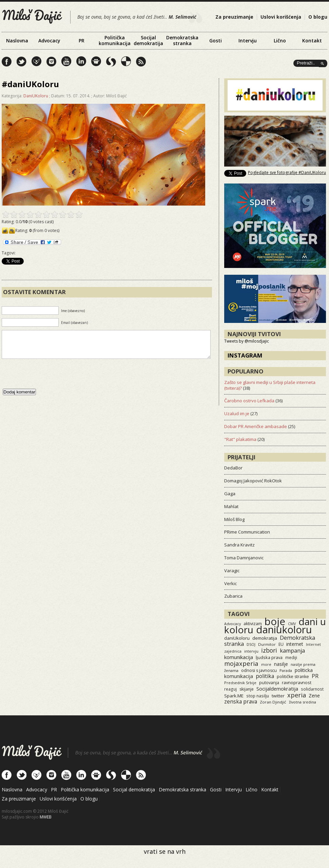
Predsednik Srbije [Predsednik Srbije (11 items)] (240, 683)
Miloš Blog (234, 519)
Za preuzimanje (234, 17)
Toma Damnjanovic (244, 558)
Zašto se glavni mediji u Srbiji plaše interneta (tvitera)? (270, 385)
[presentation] (53, 381)
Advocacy (49, 41)
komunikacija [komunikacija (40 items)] (239, 657)
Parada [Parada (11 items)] (286, 670)
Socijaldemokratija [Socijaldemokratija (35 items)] (277, 689)
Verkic (230, 583)
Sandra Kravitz (239, 545)
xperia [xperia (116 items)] (297, 695)
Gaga (230, 494)
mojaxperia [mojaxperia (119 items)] (241, 663)
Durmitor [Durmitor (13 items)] (267, 644)
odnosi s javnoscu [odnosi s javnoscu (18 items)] (259, 670)
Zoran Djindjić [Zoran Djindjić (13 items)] (273, 702)
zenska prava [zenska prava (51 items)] (241, 701)
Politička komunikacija (115, 40)
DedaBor (233, 468)
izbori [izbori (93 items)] (269, 650)
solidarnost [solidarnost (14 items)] (312, 689)
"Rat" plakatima (240, 439)
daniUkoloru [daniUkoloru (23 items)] (237, 638)
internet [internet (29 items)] (295, 644)
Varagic (232, 571)
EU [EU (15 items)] (281, 644)
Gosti (216, 41)
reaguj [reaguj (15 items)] (230, 689)
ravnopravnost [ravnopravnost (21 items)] (297, 682)
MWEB (46, 817)
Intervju (248, 41)
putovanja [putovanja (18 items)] (269, 683)
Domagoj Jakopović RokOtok (253, 481)
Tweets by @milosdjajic (247, 341)
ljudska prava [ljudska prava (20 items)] (269, 657)
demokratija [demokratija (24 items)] (265, 638)
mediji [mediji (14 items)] (291, 657)
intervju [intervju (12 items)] (251, 651)
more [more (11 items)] (266, 664)
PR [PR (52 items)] (315, 676)
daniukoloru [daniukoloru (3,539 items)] (284, 630)
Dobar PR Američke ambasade (256, 426)
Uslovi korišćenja (281, 17)
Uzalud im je (237, 413)
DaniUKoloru (36, 96)
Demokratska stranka (182, 40)
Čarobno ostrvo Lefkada (249, 401)
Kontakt (312, 41)
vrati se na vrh (165, 851)
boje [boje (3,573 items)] (275, 621)
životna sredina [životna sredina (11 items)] (303, 702)
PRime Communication (247, 532)
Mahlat (231, 506)
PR (82, 41)
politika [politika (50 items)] (265, 676)
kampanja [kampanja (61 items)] (292, 651)
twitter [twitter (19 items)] (278, 696)
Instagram (245, 355)
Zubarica (233, 596)
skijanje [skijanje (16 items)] (247, 689)
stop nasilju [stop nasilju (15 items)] (258, 696)
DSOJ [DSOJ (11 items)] (251, 644)
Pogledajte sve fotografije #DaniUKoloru (287, 172)
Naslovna (17, 41)
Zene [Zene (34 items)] (314, 696)
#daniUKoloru (30, 84)
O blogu (318, 17)
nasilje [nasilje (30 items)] (281, 664)
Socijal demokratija (148, 40)
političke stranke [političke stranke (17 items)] (293, 677)
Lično (280, 41)
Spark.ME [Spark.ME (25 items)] (234, 696)
